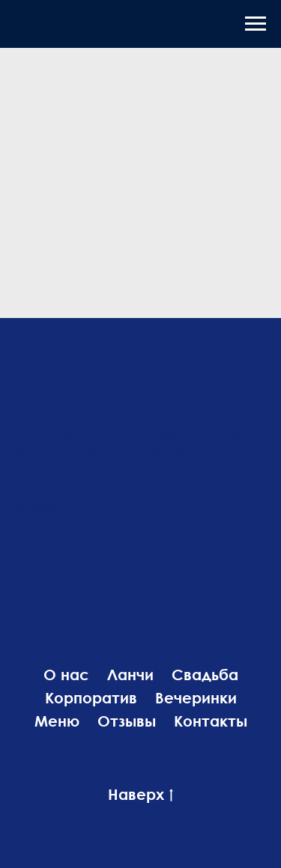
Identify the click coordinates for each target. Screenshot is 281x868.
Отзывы (127, 721)
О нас (66, 674)
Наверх (140, 795)
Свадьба (205, 674)
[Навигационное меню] (256, 24)
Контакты (211, 721)
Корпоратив (91, 697)
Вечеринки (196, 697)
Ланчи (130, 674)
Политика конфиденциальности (140, 759)
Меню (57, 721)
